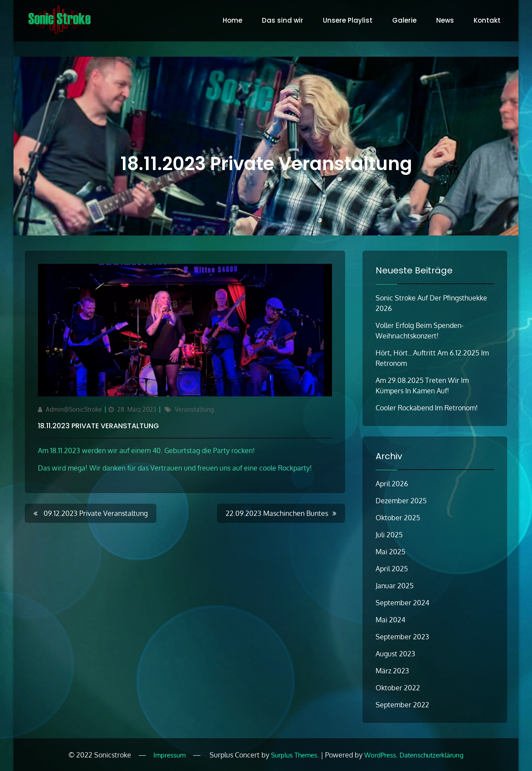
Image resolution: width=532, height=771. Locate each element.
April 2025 (392, 569)
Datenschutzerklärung (432, 755)
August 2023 (395, 654)
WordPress (380, 755)
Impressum (169, 755)
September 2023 (402, 637)
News (445, 20)
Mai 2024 (390, 620)
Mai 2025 (390, 552)
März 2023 (392, 671)
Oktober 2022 (398, 688)
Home (232, 20)
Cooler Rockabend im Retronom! (427, 408)
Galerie (404, 20)
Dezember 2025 (401, 501)
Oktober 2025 (398, 518)
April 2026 (392, 484)
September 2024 (402, 603)
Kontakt (487, 20)
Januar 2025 (395, 586)
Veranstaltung (194, 409)
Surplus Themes (294, 755)
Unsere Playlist (348, 20)
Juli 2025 (389, 535)
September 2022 (402, 705)
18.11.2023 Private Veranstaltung (98, 426)
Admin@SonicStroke (74, 409)
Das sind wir (283, 20)
